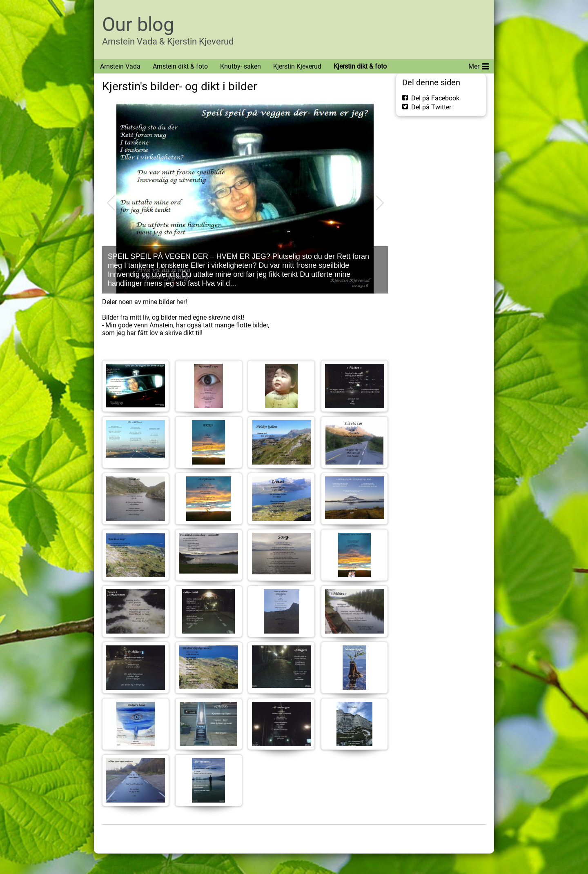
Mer (479, 65)
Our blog (138, 24)
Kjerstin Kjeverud (297, 66)
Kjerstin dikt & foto (360, 66)
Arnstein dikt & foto (180, 66)
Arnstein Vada (120, 66)
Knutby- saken (241, 66)
